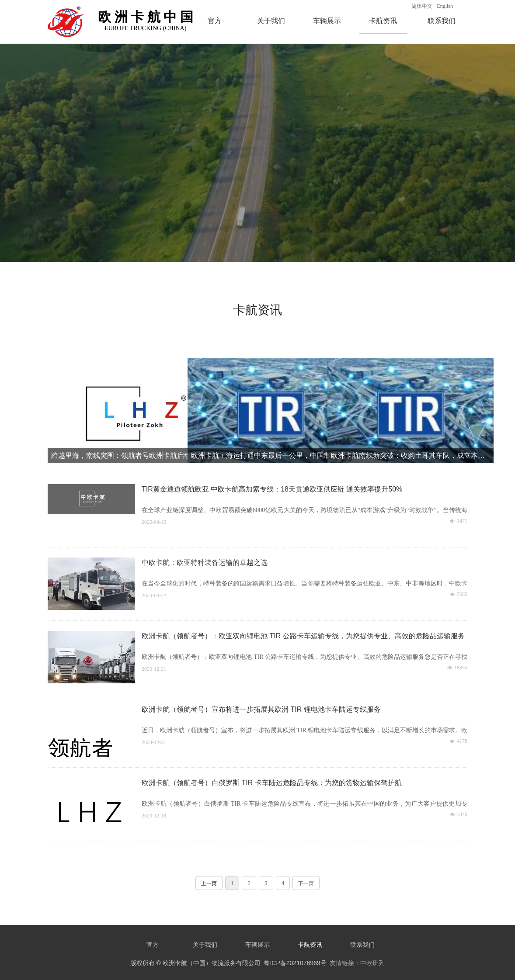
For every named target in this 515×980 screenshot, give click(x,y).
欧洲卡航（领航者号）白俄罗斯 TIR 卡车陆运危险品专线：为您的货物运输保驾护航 (272, 783)
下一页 (306, 883)
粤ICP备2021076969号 (295, 963)
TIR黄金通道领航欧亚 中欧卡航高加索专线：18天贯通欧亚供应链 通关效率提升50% (272, 489)
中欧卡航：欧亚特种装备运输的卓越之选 (205, 563)
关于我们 (271, 21)
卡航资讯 (383, 21)
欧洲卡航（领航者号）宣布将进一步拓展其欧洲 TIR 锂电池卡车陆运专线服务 (261, 709)
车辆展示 (327, 21)
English (445, 6)
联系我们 (442, 21)
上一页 (209, 883)
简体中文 (422, 6)
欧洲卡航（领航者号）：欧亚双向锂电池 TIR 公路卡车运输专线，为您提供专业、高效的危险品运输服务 (303, 636)
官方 (215, 21)
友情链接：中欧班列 (357, 963)
